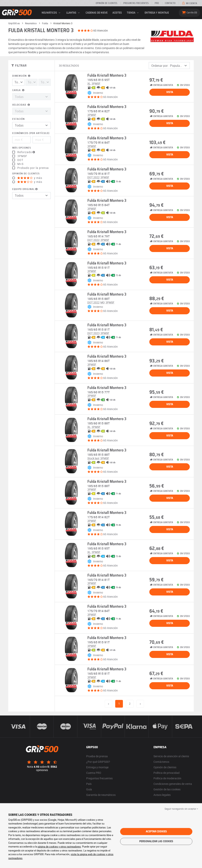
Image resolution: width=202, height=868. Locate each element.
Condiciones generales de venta (173, 784)
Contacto (170, 3)
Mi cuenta (189, 3)
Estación (18, 119)
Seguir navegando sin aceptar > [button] (181, 809)
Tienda (133, 13)
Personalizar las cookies (156, 841)
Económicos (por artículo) (31, 133)
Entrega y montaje (157, 13)
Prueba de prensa (97, 756)
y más (30, 178)
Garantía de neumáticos (101, 795)
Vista (170, 92)
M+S (20, 164)
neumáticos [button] (52, 13)
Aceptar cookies (156, 832)
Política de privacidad (166, 773)
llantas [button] (74, 13)
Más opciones (22, 148)
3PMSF (22, 156)
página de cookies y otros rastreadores (59, 847)
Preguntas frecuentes (136, 3)
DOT (20, 160)
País (89, 784)
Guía (89, 789)
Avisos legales (162, 795)
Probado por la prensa (33, 168)
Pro (157, 3)
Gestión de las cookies (167, 789)
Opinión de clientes (106, 3)
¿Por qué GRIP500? (98, 762)
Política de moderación (167, 778)
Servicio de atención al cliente (171, 756)
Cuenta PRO (94, 773)
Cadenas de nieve (97, 13)
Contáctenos (161, 762)
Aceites (117, 13)
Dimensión (22, 76)
